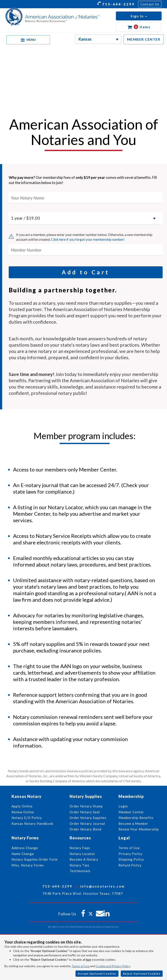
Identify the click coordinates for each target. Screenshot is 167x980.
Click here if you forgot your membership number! (88, 239)
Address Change (25, 848)
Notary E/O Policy (27, 818)
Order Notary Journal (87, 824)
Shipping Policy (131, 859)
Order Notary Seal (85, 812)
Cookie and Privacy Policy (113, 966)
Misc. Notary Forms (28, 865)
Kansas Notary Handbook (32, 824)
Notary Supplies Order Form (35, 859)
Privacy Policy (130, 854)
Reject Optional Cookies (142, 974)
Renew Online (23, 812)
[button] (139, 16)
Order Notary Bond (85, 829)
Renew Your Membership (139, 829)
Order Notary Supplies (88, 818)
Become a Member (133, 824)
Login (123, 806)
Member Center (131, 812)
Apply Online (22, 806)
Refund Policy (130, 865)
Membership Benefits (136, 818)
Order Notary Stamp (86, 806)
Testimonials (80, 871)
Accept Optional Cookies (97, 974)
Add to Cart (86, 272)
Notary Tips (79, 865)
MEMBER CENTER (144, 39)
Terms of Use (80, 966)
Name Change (23, 854)
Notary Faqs (80, 848)
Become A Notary (84, 859)
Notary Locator (82, 854)
